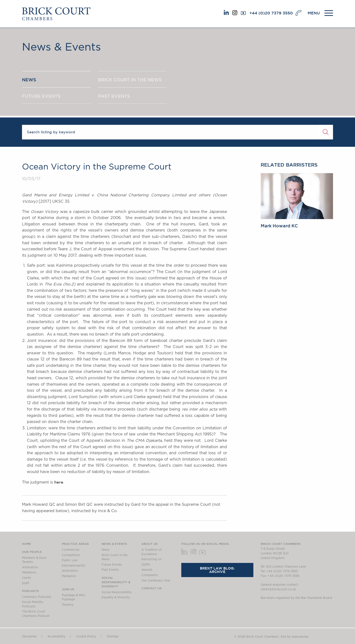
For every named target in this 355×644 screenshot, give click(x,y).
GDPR (146, 565)
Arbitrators (30, 567)
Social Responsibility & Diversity (116, 582)
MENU (314, 13)
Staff (26, 583)
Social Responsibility (117, 592)
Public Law (70, 560)
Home (27, 544)
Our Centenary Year (156, 581)
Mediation (69, 576)
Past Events (110, 570)
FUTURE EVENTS (41, 96)
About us (150, 544)
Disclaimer (29, 636)
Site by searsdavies (295, 637)
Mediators (29, 572)
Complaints (150, 575)
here (59, 482)
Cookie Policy (86, 636)
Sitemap (113, 636)
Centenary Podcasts (37, 597)
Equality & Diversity (116, 597)
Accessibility (56, 636)
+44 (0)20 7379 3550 (271, 13)
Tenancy (68, 605)
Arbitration (70, 571)
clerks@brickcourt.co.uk (278, 589)
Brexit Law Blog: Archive (217, 570)
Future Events (112, 565)
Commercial (70, 550)
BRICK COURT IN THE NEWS (130, 80)
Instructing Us (151, 559)
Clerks (27, 578)
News (106, 550)
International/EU (74, 566)
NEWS (29, 80)
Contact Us (152, 588)
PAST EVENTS (114, 96)
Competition (71, 555)
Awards (147, 570)
